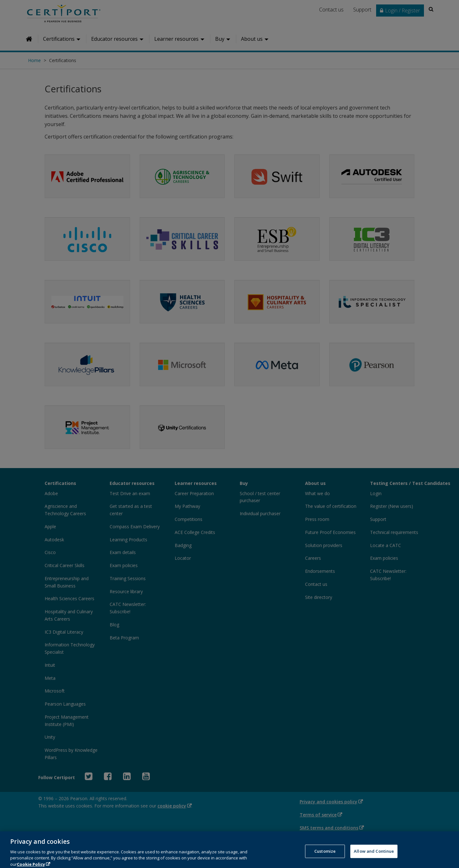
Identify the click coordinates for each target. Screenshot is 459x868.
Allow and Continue (374, 856)
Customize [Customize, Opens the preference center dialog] (325, 856)
